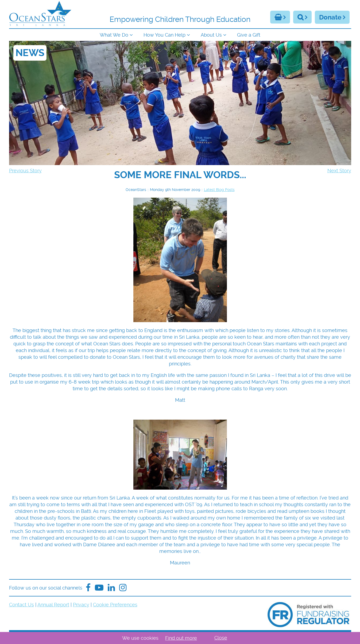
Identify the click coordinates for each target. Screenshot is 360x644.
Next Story (339, 171)
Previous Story (25, 171)
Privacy (81, 605)
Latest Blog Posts (219, 190)
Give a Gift (249, 35)
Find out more (181, 638)
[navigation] (180, 34)
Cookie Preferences (115, 605)
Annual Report (53, 605)
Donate (330, 17)
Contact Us (22, 605)
